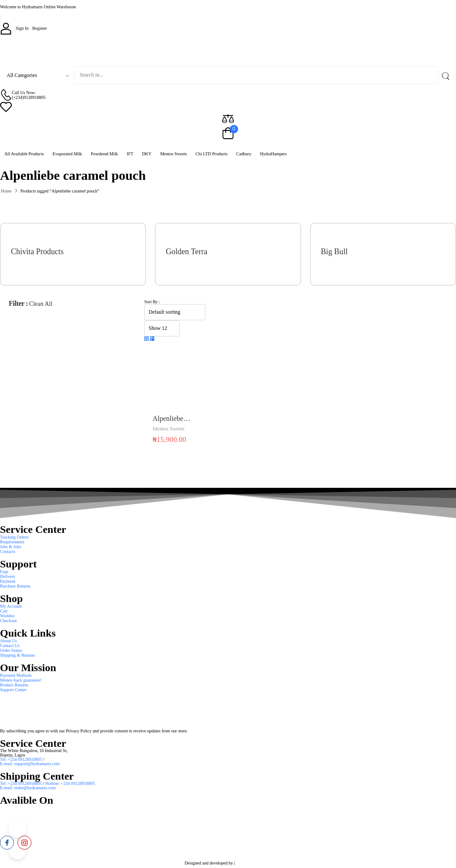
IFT (130, 154)
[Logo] (228, 50)
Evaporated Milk (67, 154)
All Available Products (24, 154)
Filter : (18, 303)
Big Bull (334, 252)
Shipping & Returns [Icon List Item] (17, 655)
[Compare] (228, 118)
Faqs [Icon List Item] (4, 572)
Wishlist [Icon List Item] (7, 616)
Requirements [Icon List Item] (12, 542)
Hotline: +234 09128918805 (70, 783)
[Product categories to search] (37, 75)
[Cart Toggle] (228, 134)
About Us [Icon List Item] (9, 641)
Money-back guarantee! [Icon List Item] (21, 680)
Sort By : (152, 302)
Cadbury (244, 154)
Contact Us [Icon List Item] (10, 646)
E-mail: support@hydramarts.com (30, 764)
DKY (147, 154)
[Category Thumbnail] (114, 254)
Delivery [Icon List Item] (8, 576)
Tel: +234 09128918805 (22, 759)
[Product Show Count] (162, 328)
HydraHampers (273, 154)
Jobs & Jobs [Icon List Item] (10, 547)
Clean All (41, 304)
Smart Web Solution (254, 863)
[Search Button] (447, 75)
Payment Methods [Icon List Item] (16, 675)
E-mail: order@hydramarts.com (28, 788)
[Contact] (6, 95)
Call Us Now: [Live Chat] (24, 93)
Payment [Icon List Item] (8, 581)
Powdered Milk (104, 154)
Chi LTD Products (211, 154)
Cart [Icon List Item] (4, 611)
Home (6, 191)
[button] (146, 339)
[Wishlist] (228, 107)
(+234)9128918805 (29, 97)
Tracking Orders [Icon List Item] (14, 537)
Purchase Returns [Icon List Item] (15, 586)
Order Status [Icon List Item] (11, 650)
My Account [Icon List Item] (11, 606)
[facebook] (7, 843)
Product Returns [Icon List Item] (14, 685)
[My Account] (14, 28)
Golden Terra (186, 252)
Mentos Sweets (173, 154)
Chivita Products (37, 252)
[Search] (256, 75)
